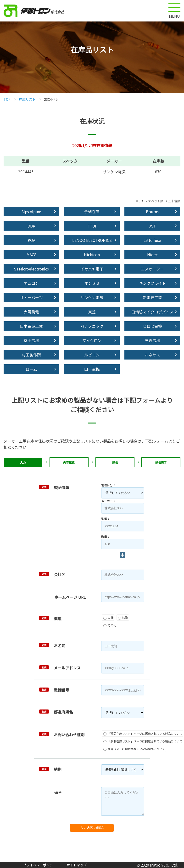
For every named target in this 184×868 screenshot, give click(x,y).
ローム (31, 369)
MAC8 (31, 254)
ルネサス (152, 355)
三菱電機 (152, 340)
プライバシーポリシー (40, 865)
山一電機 (92, 369)
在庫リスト (27, 99)
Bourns (152, 212)
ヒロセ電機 (152, 326)
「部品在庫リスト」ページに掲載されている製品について (143, 733)
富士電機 (31, 340)
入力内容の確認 (92, 828)
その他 (110, 625)
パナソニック (92, 326)
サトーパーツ (31, 297)
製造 (123, 617)
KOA (31, 240)
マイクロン (92, 340)
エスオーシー (152, 269)
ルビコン (92, 355)
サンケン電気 (92, 297)
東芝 (92, 312)
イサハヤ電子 (92, 269)
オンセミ (92, 283)
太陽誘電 (31, 312)
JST (152, 226)
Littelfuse (152, 240)
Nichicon (92, 254)
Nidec (152, 254)
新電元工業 (152, 297)
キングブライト (152, 283)
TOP (7, 99)
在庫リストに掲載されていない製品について (134, 749)
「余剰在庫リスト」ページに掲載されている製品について (143, 741)
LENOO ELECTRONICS (92, 240)
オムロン (31, 283)
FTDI (92, 226)
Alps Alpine (31, 212)
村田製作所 (31, 355)
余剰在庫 (92, 212)
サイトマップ (77, 865)
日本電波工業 (31, 326)
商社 (108, 617)
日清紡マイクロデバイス (152, 312)
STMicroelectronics (31, 269)
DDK (31, 226)
